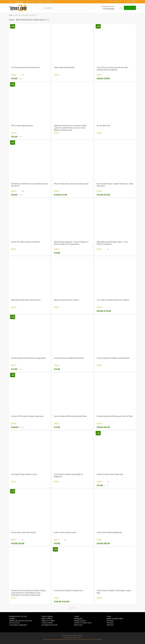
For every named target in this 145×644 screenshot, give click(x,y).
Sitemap (99, 639)
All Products (19, 2)
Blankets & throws (80, 621)
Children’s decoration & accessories (21, 621)
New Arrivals (30, 2)
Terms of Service (83, 639)
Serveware (110, 623)
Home (11, 2)
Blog (74, 635)
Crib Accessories (14, 623)
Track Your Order (114, 1)
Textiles (77, 616)
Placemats (110, 621)
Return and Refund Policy (61, 639)
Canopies (12, 619)
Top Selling (40, 2)
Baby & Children (47, 619)
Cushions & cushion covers (83, 623)
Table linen (110, 625)
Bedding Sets (78, 619)
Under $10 (49, 2)
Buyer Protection (48, 639)
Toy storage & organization (18, 625)
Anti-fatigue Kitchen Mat (49, 625)
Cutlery (109, 616)
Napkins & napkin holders (115, 619)
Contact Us (80, 635)
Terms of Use (92, 639)
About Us (69, 635)
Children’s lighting (47, 616)
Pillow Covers (78, 625)
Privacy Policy (73, 639)
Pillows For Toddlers (48, 621)
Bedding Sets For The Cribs (18, 616)
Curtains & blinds (47, 623)
